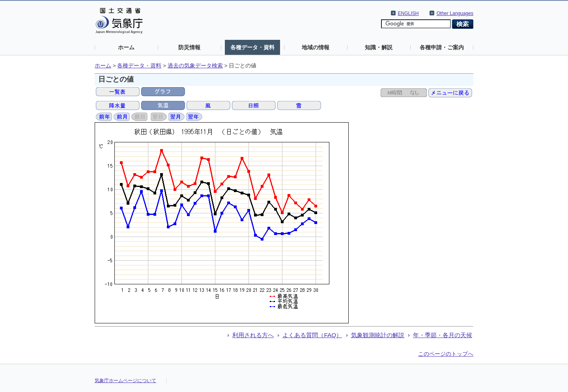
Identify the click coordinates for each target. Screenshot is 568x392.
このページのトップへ (446, 354)
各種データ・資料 (252, 47)
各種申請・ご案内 (442, 47)
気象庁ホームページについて (125, 381)
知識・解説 (379, 47)
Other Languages (455, 13)
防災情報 (189, 47)
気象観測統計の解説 (378, 335)
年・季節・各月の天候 (443, 335)
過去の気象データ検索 (195, 66)
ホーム (126, 47)
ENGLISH (408, 13)
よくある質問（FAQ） (312, 335)
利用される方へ (253, 335)
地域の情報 (316, 47)
